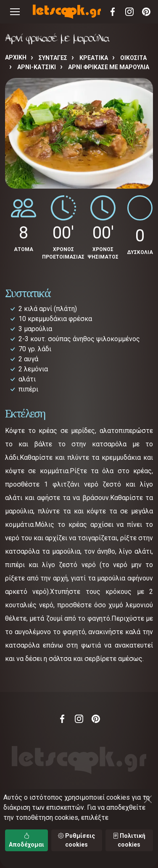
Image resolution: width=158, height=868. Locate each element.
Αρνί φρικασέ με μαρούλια (109, 67)
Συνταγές (53, 58)
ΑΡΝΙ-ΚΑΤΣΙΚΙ (37, 67)
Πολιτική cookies (129, 840)
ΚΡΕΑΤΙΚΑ (94, 58)
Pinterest (146, 12)
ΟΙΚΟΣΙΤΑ (133, 58)
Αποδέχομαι (26, 840)
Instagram (129, 12)
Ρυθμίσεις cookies (76, 840)
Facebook (113, 12)
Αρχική (16, 57)
